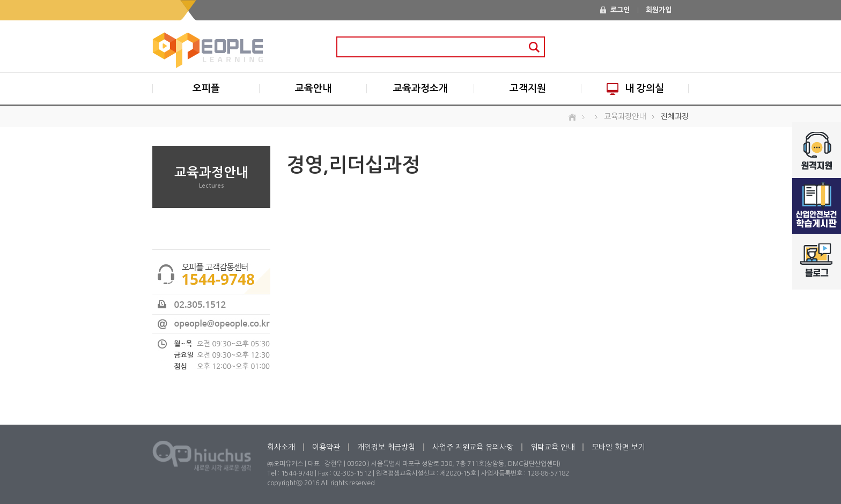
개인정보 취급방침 (386, 447)
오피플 (206, 88)
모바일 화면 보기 (618, 447)
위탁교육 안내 (552, 447)
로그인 (620, 10)
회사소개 (281, 447)
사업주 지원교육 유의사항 (473, 447)
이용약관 (326, 447)
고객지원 (528, 88)
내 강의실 (635, 89)
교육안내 (313, 88)
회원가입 (659, 10)
